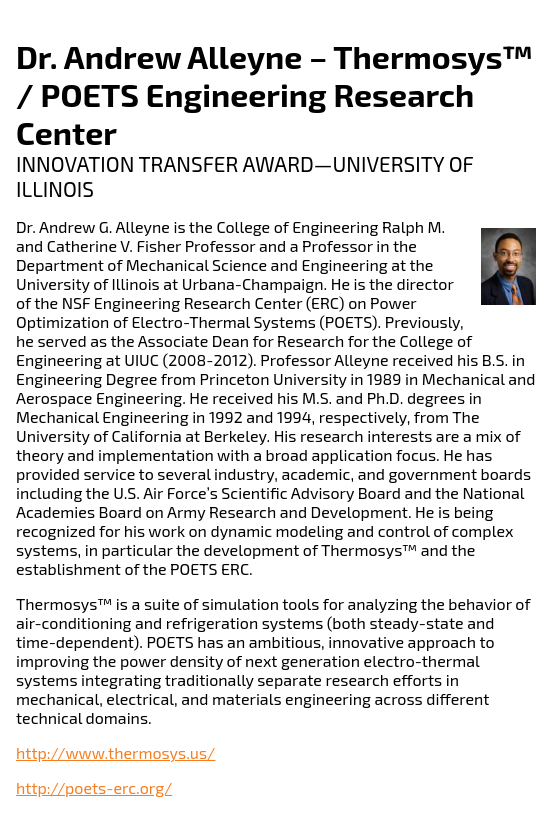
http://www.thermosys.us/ (115, 752)
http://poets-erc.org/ (94, 787)
